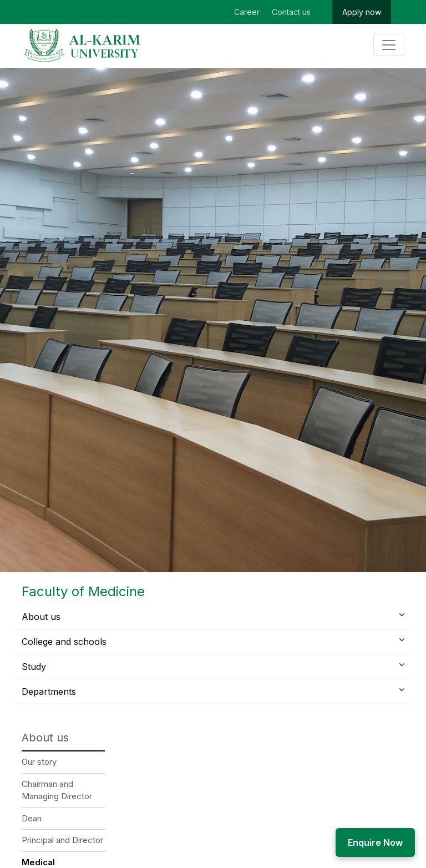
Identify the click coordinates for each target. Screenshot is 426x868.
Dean (32, 818)
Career (247, 12)
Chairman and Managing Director (57, 790)
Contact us (291, 12)
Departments (49, 692)
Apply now (362, 12)
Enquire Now (375, 842)
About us (41, 617)
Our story (39, 762)
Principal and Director (62, 840)
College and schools (64, 642)
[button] (402, 614)
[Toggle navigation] (389, 45)
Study (34, 667)
